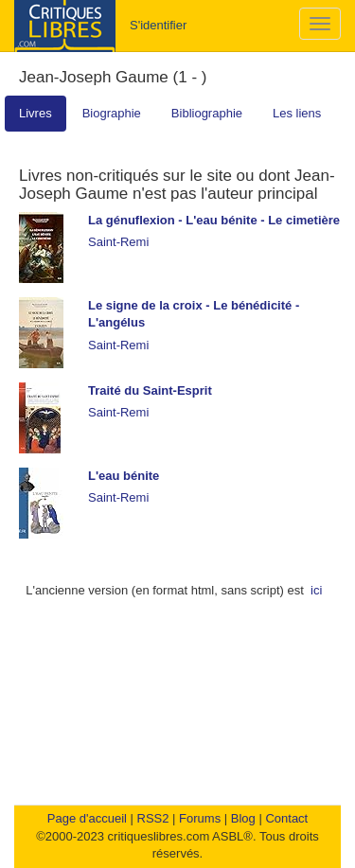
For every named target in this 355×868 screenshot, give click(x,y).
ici (316, 590)
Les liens (297, 113)
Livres (35, 113)
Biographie (112, 113)
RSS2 (153, 818)
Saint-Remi (118, 242)
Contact (286, 818)
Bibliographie (207, 113)
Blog (243, 818)
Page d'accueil (87, 818)
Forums (200, 818)
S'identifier (158, 25)
